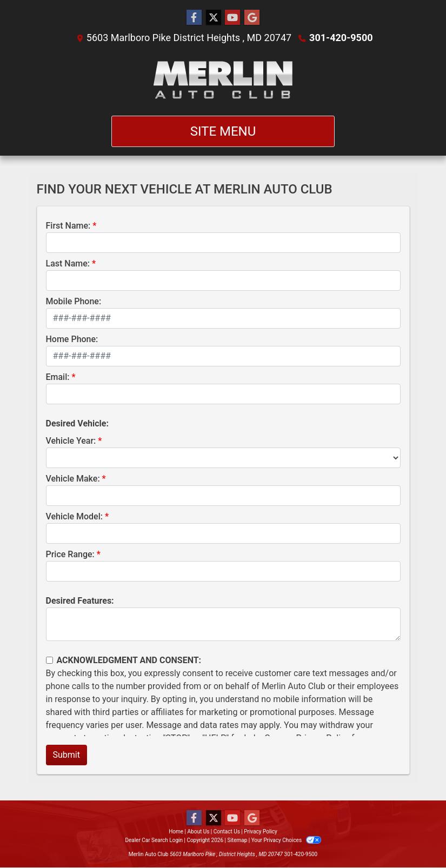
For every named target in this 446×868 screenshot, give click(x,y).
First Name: (68, 226)
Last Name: (68, 263)
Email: (58, 377)
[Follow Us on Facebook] (194, 18)
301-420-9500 (341, 38)
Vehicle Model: (74, 516)
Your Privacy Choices (286, 840)
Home (176, 832)
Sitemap (237, 840)
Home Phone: (72, 339)
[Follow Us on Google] (252, 18)
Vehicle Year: (71, 441)
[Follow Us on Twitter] (214, 18)
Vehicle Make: (73, 479)
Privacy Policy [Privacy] (261, 832)
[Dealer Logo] (223, 80)
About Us (199, 832)
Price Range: (70, 554)
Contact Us (227, 832)
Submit (66, 755)
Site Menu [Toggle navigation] (223, 131)
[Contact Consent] (49, 660)
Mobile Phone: (74, 301)
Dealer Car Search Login (154, 840)
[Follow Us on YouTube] (232, 18)
